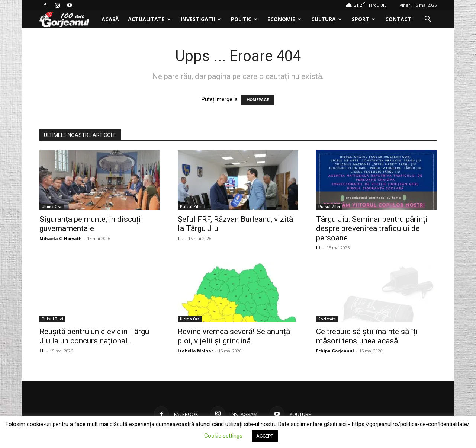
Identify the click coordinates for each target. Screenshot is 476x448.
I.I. (180, 238)
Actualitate (149, 19)
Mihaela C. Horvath (61, 238)
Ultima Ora (52, 207)
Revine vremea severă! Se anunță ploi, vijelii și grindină (234, 336)
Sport (364, 19)
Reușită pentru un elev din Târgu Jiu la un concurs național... (94, 336)
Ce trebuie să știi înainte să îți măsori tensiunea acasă (367, 336)
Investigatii (201, 19)
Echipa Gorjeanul (335, 351)
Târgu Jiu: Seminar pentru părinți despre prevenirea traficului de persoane (372, 228)
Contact (398, 19)
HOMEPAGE (258, 100)
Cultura (327, 19)
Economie (284, 19)
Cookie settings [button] (223, 436)
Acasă (110, 19)
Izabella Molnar (195, 351)
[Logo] (68, 20)
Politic (244, 19)
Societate (327, 319)
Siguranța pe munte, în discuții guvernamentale (91, 224)
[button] (428, 20)
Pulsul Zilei (191, 207)
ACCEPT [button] (265, 436)
